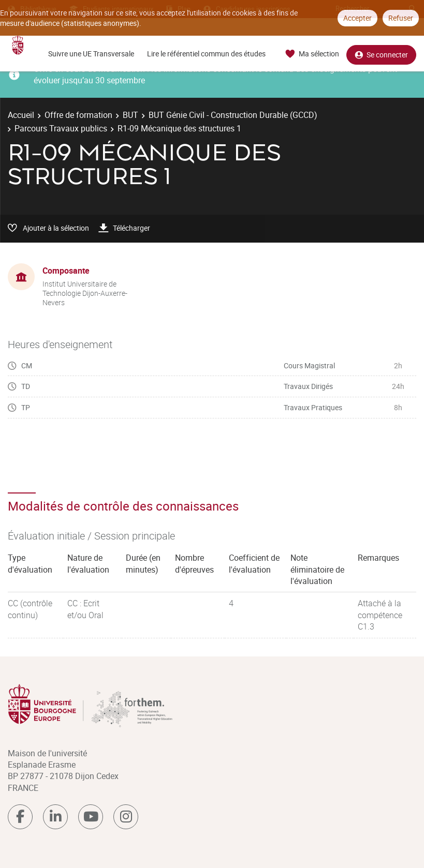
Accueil (21, 115)
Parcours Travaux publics (61, 128)
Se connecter (381, 54)
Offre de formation (78, 115)
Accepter (357, 18)
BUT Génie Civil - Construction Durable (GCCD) (233, 115)
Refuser (401, 18)
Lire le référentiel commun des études (206, 54)
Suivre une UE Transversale (91, 54)
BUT (130, 115)
